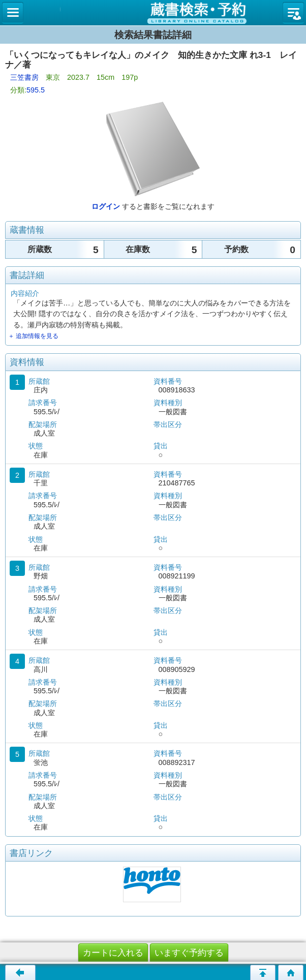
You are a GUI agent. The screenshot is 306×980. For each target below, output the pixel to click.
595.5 (36, 90)
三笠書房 (24, 77)
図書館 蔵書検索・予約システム (153, 13)
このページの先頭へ (263, 972)
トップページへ (291, 972)
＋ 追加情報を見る (33, 336)
